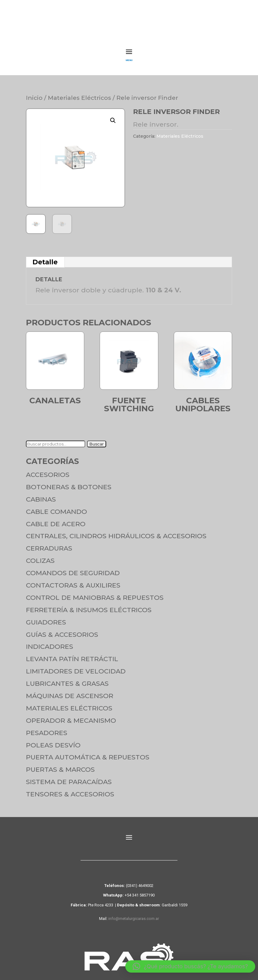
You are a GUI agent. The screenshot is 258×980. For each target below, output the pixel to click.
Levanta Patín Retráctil (72, 655)
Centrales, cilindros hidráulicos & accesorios (116, 532)
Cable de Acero (56, 520)
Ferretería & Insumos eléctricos (89, 606)
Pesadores (47, 729)
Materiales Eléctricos (79, 94)
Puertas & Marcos (60, 765)
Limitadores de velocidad (76, 667)
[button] (113, 116)
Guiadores (46, 618)
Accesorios (48, 471)
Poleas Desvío (53, 741)
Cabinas (41, 495)
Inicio (34, 94)
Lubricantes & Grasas (67, 679)
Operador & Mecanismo (71, 716)
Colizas (40, 557)
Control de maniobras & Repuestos (95, 594)
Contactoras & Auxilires (73, 581)
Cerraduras (49, 544)
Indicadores (50, 642)
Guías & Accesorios (62, 630)
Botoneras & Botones (69, 483)
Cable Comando (56, 508)
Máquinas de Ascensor (70, 692)
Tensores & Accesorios (70, 790)
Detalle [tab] (45, 258)
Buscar (97, 440)
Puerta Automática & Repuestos (88, 753)
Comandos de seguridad (73, 569)
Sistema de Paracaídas (69, 778)
